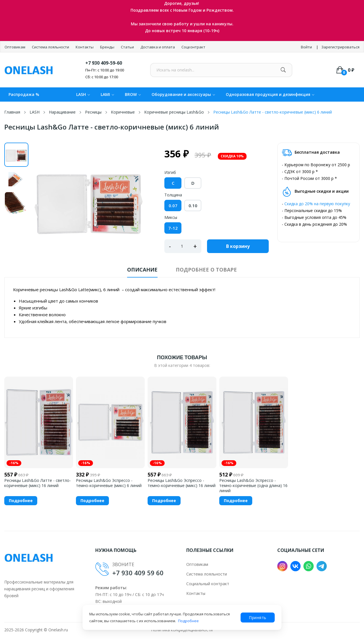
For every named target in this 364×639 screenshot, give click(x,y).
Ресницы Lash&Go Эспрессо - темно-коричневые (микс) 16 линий (182, 483)
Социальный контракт (208, 584)
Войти (306, 47)
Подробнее (188, 621)
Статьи (128, 47)
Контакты (85, 47)
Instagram (282, 566)
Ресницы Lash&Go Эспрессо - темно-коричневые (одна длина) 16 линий (253, 486)
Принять (258, 618)
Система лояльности (51, 47)
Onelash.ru (58, 630)
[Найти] (283, 70)
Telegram (322, 566)
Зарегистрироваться (340, 47)
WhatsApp (309, 566)
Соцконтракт (193, 47)
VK (295, 566)
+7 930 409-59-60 (104, 63)
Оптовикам (15, 47)
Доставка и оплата (158, 47)
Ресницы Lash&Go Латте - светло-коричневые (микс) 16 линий (38, 483)
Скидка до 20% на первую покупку (317, 204)
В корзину (238, 246)
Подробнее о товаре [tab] (206, 270)
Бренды (108, 47)
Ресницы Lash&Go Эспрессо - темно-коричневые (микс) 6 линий (109, 483)
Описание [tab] (142, 270)
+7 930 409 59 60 (138, 573)
